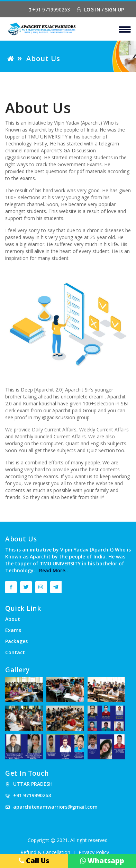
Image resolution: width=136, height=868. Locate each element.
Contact (15, 652)
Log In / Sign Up (100, 10)
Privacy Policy (94, 852)
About (13, 619)
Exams (13, 630)
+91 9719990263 (49, 10)
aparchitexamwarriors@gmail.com (55, 807)
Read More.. (51, 570)
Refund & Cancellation (45, 852)
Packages (16, 641)
